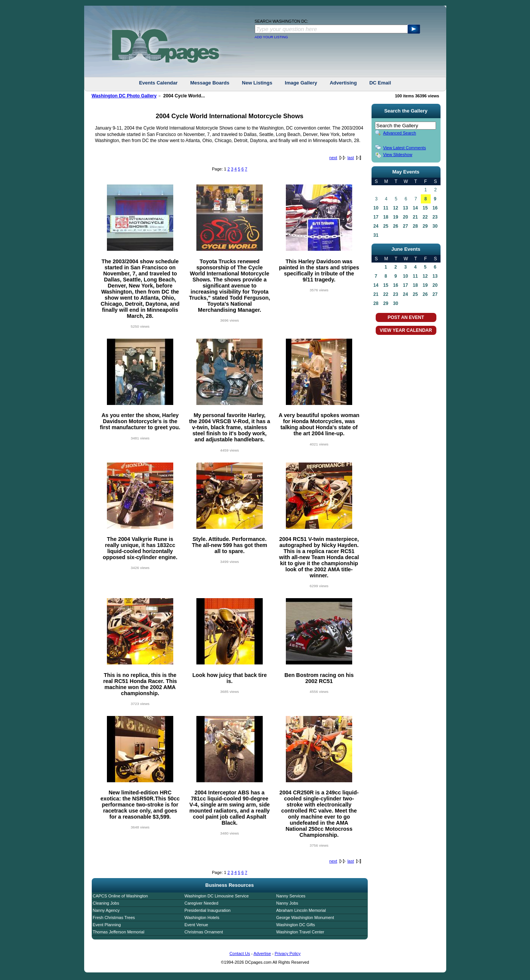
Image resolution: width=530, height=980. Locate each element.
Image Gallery (301, 83)
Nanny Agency (106, 910)
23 (435, 217)
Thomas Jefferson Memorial (119, 932)
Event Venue (196, 925)
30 (435, 226)
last (350, 158)
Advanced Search (400, 133)
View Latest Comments (405, 148)
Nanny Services (291, 896)
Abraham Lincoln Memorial (301, 910)
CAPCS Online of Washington (121, 896)
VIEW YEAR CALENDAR (406, 330)
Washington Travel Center (300, 932)
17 (376, 217)
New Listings (257, 83)
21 (415, 217)
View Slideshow (398, 155)
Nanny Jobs (287, 903)
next (333, 158)
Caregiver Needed (201, 903)
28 (415, 226)
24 (376, 226)
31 (376, 235)
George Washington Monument (305, 917)
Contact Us (240, 953)
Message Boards (210, 83)
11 (386, 208)
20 (405, 217)
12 (396, 208)
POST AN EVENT (406, 317)
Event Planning (107, 925)
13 (405, 208)
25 (386, 226)
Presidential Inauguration (208, 910)
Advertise (262, 953)
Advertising (343, 83)
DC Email (380, 83)
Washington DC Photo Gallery (124, 96)
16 (435, 208)
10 (376, 208)
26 (396, 226)
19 (396, 217)
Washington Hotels (202, 917)
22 (425, 217)
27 (405, 226)
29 (425, 226)
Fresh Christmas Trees (114, 917)
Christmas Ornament (204, 932)
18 (386, 217)
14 (415, 208)
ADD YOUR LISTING (271, 37)
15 (425, 208)
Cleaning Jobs (106, 903)
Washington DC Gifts (296, 925)
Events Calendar (158, 83)
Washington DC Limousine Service (217, 896)
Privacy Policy (287, 953)
